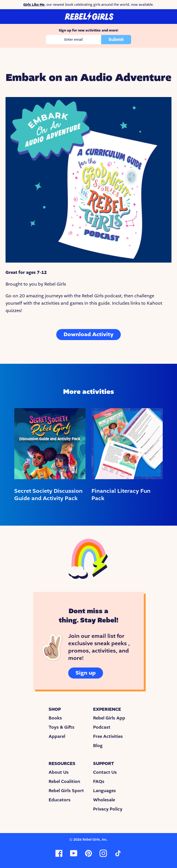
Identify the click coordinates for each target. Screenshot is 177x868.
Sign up (86, 673)
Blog (98, 746)
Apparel (57, 736)
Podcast (102, 727)
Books (55, 718)
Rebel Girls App (109, 718)
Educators (60, 800)
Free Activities (108, 736)
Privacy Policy (108, 809)
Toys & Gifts (62, 727)
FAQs (99, 782)
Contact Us (105, 772)
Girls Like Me (34, 5)
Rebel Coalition (64, 782)
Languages (105, 791)
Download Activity (88, 334)
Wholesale (104, 800)
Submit (116, 40)
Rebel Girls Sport (66, 791)
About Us (59, 772)
